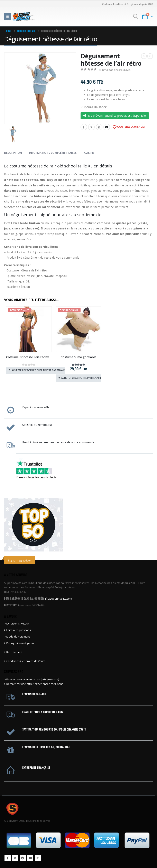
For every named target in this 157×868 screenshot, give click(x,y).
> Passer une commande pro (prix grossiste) (31, 679)
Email (107, 127)
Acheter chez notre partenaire (81, 378)
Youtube (30, 858)
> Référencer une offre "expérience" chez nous (34, 684)
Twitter (91, 127)
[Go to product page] (29, 329)
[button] (7, 17)
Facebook (84, 127)
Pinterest (99, 127)
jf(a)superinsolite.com (59, 599)
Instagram (38, 858)
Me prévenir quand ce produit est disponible (117, 116)
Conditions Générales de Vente (26, 661)
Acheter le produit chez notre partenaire (38, 370)
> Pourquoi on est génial (20, 643)
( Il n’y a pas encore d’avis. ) (116, 70)
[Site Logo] (24, 16)
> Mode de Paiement (17, 637)
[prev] (144, 56)
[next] (150, 56)
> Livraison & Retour (17, 623)
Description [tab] (13, 153)
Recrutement (14, 652)
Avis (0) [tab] (89, 153)
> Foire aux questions (17, 630)
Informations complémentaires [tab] (53, 153)
